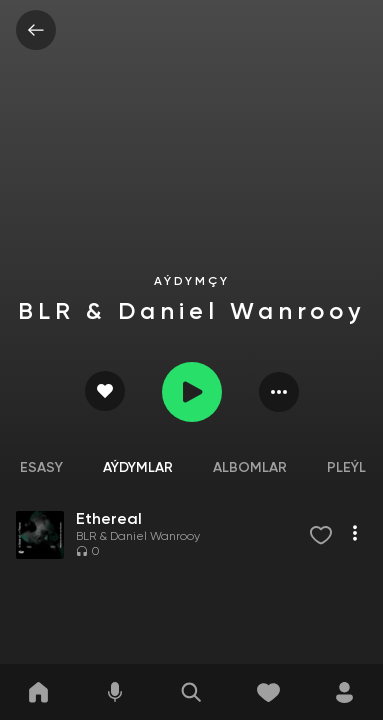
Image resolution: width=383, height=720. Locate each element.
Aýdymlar (138, 468)
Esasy (41, 468)
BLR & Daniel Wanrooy (138, 537)
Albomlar (250, 468)
